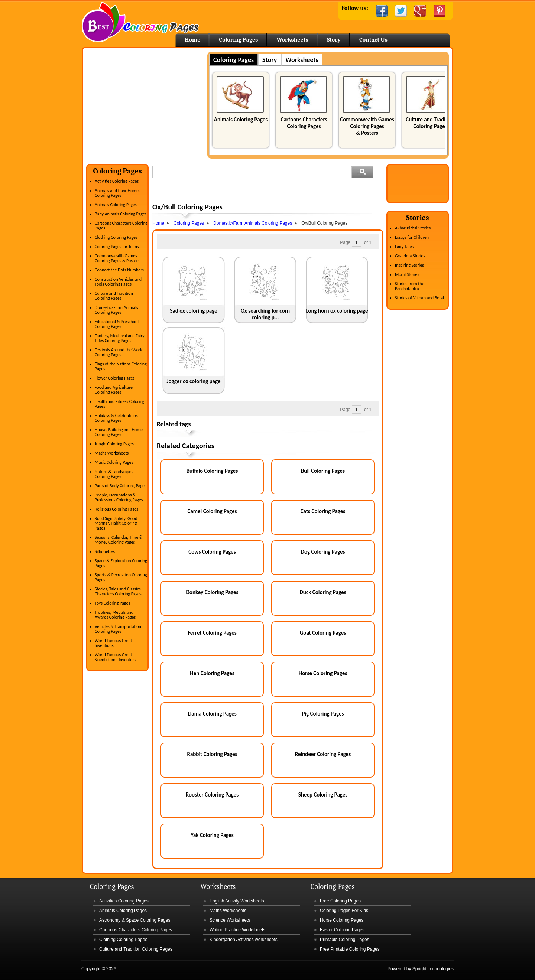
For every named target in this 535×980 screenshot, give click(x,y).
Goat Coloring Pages (323, 633)
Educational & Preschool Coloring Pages (117, 324)
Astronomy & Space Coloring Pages (135, 920)
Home (140, 22)
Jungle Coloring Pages (114, 444)
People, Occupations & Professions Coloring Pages (119, 497)
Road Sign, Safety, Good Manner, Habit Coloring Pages (116, 523)
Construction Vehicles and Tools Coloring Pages (118, 282)
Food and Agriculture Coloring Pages (114, 390)
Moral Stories (407, 274)
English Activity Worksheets (237, 901)
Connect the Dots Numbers (119, 270)
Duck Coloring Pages (323, 592)
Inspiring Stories (409, 265)
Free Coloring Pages (340, 901)
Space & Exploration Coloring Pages (121, 563)
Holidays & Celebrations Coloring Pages (116, 418)
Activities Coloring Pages (117, 181)
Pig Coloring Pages (323, 714)
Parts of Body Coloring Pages (121, 486)
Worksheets (292, 40)
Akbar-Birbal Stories (413, 228)
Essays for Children (412, 237)
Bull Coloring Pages (323, 471)
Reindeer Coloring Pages (323, 754)
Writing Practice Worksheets (237, 930)
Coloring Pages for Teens (117, 247)
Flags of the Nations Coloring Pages (121, 366)
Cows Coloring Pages (212, 552)
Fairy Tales (404, 247)
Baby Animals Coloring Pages (121, 214)
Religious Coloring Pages (117, 509)
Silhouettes (105, 551)
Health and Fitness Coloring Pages (119, 404)
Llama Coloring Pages (212, 714)
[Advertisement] (149, 104)
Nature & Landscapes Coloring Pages (114, 474)
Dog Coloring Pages (323, 552)
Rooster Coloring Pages (212, 795)
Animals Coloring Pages (241, 120)
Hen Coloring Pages (212, 673)
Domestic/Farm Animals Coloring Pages (116, 310)
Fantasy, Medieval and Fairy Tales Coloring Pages (120, 338)
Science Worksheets (230, 920)
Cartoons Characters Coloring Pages (304, 123)
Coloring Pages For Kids (344, 911)
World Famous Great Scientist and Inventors (115, 657)
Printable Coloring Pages (345, 940)
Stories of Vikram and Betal (419, 298)
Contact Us (373, 40)
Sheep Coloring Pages (323, 795)
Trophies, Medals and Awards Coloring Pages (115, 615)
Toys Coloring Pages (112, 603)
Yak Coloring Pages (212, 835)
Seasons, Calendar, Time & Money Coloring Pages (119, 540)
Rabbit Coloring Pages (212, 754)
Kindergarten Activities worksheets (244, 940)
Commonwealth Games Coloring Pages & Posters (367, 126)
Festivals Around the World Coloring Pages (119, 352)
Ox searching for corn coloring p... (265, 314)
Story (334, 40)
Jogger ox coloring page (193, 381)
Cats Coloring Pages (323, 511)
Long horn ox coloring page (337, 311)
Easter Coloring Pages (342, 930)
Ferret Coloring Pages (212, 633)
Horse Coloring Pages (323, 673)
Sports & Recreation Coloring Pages (121, 577)
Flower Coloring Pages (115, 378)
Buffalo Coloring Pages (212, 471)
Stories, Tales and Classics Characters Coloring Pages (118, 591)
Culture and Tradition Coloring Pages (430, 123)
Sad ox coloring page (194, 311)
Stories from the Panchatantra (410, 286)
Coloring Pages (238, 40)
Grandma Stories (410, 256)
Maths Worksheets (112, 453)
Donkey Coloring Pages (212, 592)
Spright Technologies (433, 969)
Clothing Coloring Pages (116, 237)
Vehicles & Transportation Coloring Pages (118, 629)
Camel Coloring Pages (212, 511)
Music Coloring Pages (114, 462)
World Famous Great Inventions (113, 643)
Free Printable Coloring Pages (350, 949)
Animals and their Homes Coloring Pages (118, 193)
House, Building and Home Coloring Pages (119, 432)
